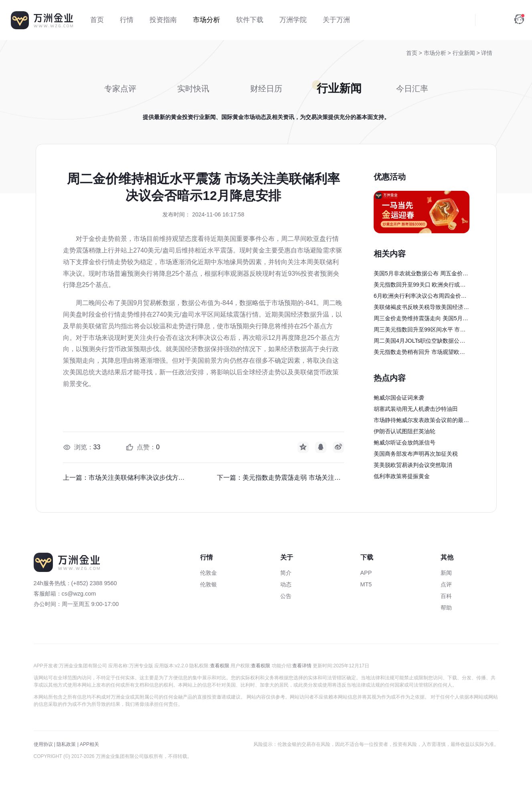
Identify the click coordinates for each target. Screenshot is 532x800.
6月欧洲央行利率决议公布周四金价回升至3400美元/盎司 (420, 297)
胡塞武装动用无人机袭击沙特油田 (416, 409)
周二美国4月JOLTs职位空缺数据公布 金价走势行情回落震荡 (419, 342)
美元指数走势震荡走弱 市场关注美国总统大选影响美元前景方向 (293, 478)
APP (366, 573)
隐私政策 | (67, 744)
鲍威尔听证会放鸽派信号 (405, 442)
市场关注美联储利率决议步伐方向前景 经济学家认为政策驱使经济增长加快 (139, 478)
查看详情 (302, 666)
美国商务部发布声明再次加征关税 (416, 454)
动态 (286, 584)
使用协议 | (45, 744)
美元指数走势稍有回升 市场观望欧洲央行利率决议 (419, 353)
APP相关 (89, 744)
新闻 (446, 573)
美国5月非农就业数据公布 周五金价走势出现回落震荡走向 (421, 275)
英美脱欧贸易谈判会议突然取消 (413, 465)
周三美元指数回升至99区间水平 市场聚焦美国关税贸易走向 (420, 331)
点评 (446, 584)
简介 (286, 573)
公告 (286, 596)
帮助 (446, 608)
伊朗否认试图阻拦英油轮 (405, 431)
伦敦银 (208, 584)
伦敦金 (208, 573)
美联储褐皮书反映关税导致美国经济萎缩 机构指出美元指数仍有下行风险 (421, 308)
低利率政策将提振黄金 (402, 476)
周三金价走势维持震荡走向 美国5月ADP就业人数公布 (420, 319)
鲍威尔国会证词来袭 (399, 398)
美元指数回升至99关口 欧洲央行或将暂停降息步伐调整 (420, 286)
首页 (412, 53)
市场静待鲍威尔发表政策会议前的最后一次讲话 (421, 421)
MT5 (366, 584)
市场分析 (436, 53)
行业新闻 (465, 53)
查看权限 (220, 666)
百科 (446, 596)
